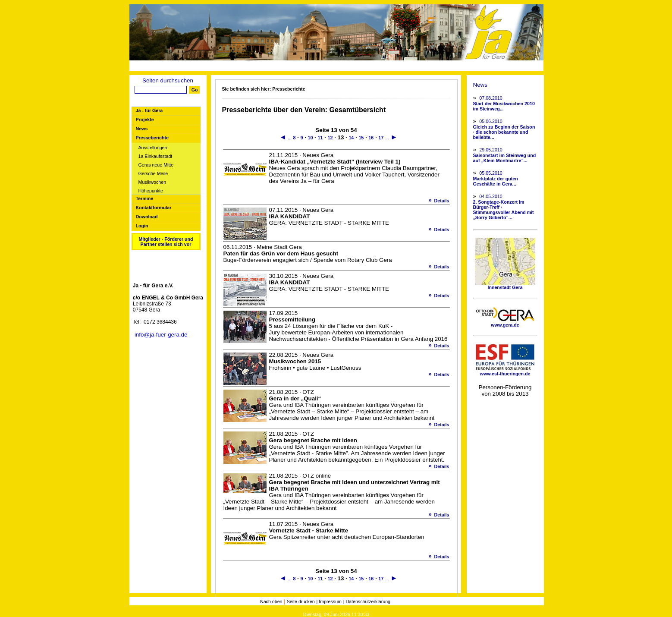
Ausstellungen (153, 148)
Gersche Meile (153, 174)
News (142, 129)
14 (351, 138)
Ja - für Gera (149, 110)
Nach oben (272, 601)
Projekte (145, 120)
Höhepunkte (151, 191)
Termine (145, 198)
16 (371, 138)
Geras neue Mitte (156, 165)
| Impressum (329, 601)
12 (330, 138)
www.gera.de (505, 323)
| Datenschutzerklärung (367, 601)
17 (381, 138)
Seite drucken (301, 601)
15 (361, 138)
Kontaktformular (154, 208)
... (290, 138)
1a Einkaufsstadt (155, 156)
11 (320, 138)
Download (147, 217)
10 (311, 138)
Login (142, 226)
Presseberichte (152, 138)
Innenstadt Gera (505, 285)
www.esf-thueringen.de (505, 371)
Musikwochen (152, 182)
